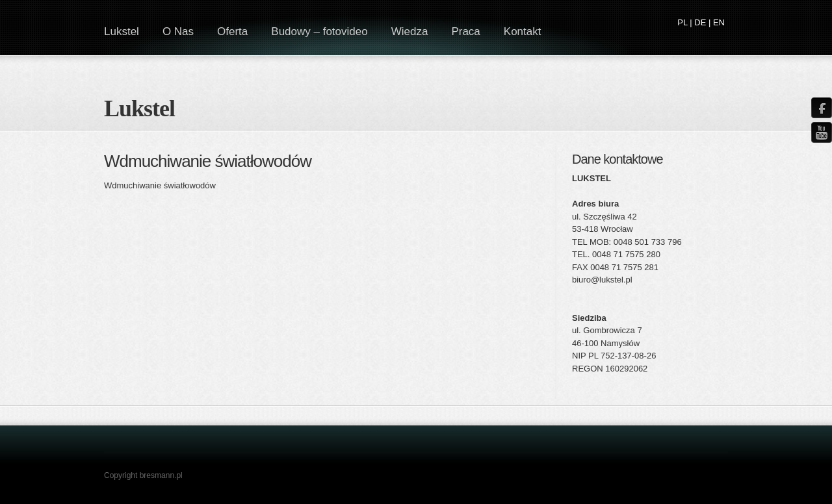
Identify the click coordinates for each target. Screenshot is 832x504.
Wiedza (410, 31)
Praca (465, 31)
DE (700, 22)
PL (682, 22)
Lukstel (139, 108)
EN (719, 22)
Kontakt (523, 31)
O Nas (178, 31)
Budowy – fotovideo (319, 31)
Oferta (232, 31)
